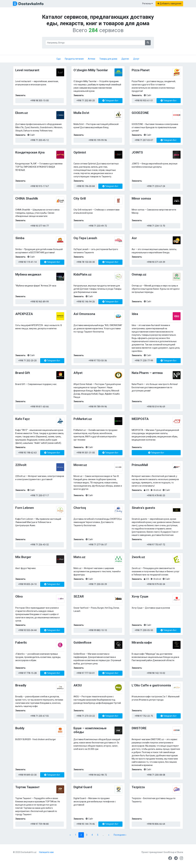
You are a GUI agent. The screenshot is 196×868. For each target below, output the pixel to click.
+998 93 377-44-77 (40, 226)
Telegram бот (110, 101)
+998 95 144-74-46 (86, 824)
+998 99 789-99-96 (98, 407)
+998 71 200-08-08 (156, 775)
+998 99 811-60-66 (40, 407)
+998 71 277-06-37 (98, 545)
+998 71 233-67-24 (156, 186)
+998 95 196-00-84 (86, 186)
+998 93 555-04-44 (27, 630)
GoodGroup (169, 852)
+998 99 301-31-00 (86, 453)
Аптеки (91, 59)
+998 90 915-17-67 (40, 186)
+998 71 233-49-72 (98, 226)
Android (156, 490)
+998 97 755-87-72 (156, 545)
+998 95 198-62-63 (27, 453)
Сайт (148, 95)
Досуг (136, 59)
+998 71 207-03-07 (144, 140)
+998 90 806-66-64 (156, 824)
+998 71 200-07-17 (40, 495)
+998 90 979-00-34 (156, 584)
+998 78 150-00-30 (86, 262)
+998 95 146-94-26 (86, 302)
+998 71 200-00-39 (98, 584)
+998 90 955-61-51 (144, 101)
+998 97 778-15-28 (27, 673)
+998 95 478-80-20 (156, 495)
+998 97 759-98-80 (40, 824)
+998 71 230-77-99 (144, 361)
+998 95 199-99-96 (98, 140)
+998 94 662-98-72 (98, 775)
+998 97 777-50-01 (86, 673)
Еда (59, 59)
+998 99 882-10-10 (98, 630)
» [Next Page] (109, 835)
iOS (147, 490)
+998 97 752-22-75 (144, 716)
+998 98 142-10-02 (156, 673)
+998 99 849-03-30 (27, 775)
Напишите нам (46, 852)
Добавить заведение (169, 4)
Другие (125, 59)
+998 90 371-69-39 (156, 262)
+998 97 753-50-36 (98, 361)
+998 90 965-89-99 (40, 302)
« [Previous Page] (70, 835)
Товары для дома (108, 59)
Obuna (180, 852)
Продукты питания (74, 59)
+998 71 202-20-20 (27, 361)
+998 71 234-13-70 (156, 226)
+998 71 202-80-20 (86, 101)
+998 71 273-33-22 (86, 716)
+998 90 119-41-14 (27, 262)
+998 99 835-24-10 (27, 584)
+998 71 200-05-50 (144, 630)
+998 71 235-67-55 (40, 716)
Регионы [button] (148, 4)
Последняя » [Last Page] (120, 835)
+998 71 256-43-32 (40, 545)
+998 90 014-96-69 (156, 407)
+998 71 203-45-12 (40, 140)
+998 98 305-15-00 (40, 101)
